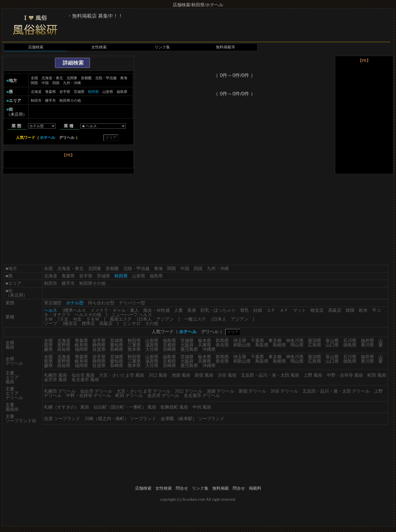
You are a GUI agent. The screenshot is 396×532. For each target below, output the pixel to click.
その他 (152, 323)
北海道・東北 (52, 78)
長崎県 (117, 349)
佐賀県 (99, 349)
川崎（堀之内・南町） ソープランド (120, 419)
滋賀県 (152, 345)
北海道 (36, 92)
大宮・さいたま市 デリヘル (144, 391)
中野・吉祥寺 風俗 (345, 375)
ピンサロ (132, 323)
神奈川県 (295, 341)
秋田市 (36, 100)
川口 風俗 (158, 375)
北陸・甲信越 (106, 78)
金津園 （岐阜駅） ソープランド (193, 419)
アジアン (165, 319)
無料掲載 (221, 488)
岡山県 (297, 345)
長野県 (64, 345)
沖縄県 (209, 349)
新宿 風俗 (204, 375)
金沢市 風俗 (56, 380)
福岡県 (81, 349)
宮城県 (79, 92)
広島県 (315, 345)
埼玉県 (240, 341)
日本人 (145, 319)
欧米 (363, 310)
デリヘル (67, 138)
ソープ (51, 323)
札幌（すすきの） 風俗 (67, 407)
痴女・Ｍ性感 (156, 310)
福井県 (367, 341)
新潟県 (315, 341)
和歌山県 (242, 345)
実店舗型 (53, 303)
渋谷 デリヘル (284, 391)
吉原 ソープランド (62, 419)
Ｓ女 (64, 319)
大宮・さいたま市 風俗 (122, 375)
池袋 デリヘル (221, 391)
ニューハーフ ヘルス (132, 315)
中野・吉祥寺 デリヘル (89, 395)
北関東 (72, 78)
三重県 (134, 345)
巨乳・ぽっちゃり (218, 310)
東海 (124, 78)
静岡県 (99, 345)
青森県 (50, 92)
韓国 (350, 310)
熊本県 (134, 349)
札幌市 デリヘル (60, 391)
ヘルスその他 (88, 315)
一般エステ (195, 319)
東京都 (275, 341)
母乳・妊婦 (251, 310)
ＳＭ (48, 319)
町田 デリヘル (129, 395)
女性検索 (99, 47)
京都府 (169, 345)
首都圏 (86, 78)
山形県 (108, 92)
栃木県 (205, 341)
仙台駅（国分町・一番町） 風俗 (125, 407)
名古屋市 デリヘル (202, 395)
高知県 (64, 349)
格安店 (317, 310)
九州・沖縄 (72, 83)
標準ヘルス (75, 310)
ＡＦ (284, 310)
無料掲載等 (226, 47)
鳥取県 (262, 345)
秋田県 (134, 341)
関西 (34, 83)
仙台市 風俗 (83, 375)
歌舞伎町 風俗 (174, 407)
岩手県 (65, 92)
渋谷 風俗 (227, 375)
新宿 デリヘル (252, 391)
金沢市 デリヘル (163, 395)
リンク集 (162, 47)
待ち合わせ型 (101, 303)
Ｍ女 (77, 319)
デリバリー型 (132, 303)
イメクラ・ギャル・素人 (115, 310)
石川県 (350, 341)
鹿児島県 (189, 349)
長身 (192, 310)
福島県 (122, 92)
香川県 (367, 345)
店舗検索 (36, 47)
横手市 (50, 100)
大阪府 (187, 345)
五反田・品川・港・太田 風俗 (270, 375)
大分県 (152, 349)
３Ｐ (271, 310)
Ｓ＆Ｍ (93, 319)
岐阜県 (81, 345)
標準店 (88, 323)
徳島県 (350, 345)
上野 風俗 (313, 375)
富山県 (332, 341)
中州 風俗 (202, 407)
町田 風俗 (377, 375)
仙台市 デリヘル (96, 391)
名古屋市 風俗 (85, 380)
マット (299, 310)
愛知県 (117, 345)
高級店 (335, 310)
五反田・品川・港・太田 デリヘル (336, 391)
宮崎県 (169, 349)
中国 (45, 83)
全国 (34, 78)
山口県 (332, 345)
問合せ (182, 488)
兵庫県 (205, 345)
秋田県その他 (70, 100)
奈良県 (222, 345)
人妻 (178, 310)
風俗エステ (121, 319)
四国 (56, 83)
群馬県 (222, 341)
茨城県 (187, 341)
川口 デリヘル (189, 391)
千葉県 (257, 341)
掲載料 (255, 488)
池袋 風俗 (181, 375)
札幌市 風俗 (56, 375)
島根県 (279, 345)
